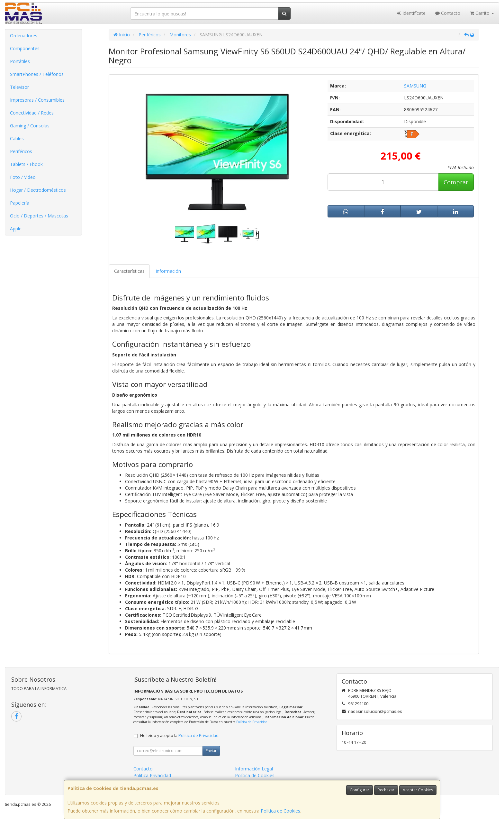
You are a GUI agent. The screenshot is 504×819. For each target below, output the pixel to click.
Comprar (456, 182)
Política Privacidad (152, 775)
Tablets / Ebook (26, 164)
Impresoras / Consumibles (37, 100)
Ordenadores (24, 36)
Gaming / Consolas (30, 126)
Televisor (19, 87)
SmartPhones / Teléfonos (37, 74)
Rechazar (386, 790)
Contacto (448, 13)
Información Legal (254, 769)
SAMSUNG (415, 86)
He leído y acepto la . (180, 736)
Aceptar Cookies (418, 790)
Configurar (360, 790)
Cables (17, 138)
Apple (16, 229)
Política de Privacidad (252, 722)
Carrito (482, 13)
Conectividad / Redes (32, 113)
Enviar (211, 751)
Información (168, 271)
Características (129, 271)
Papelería (20, 203)
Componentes (25, 48)
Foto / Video (23, 177)
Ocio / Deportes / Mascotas (39, 216)
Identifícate (411, 13)
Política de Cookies (280, 811)
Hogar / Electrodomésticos (38, 190)
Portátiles (20, 61)
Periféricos (21, 151)
